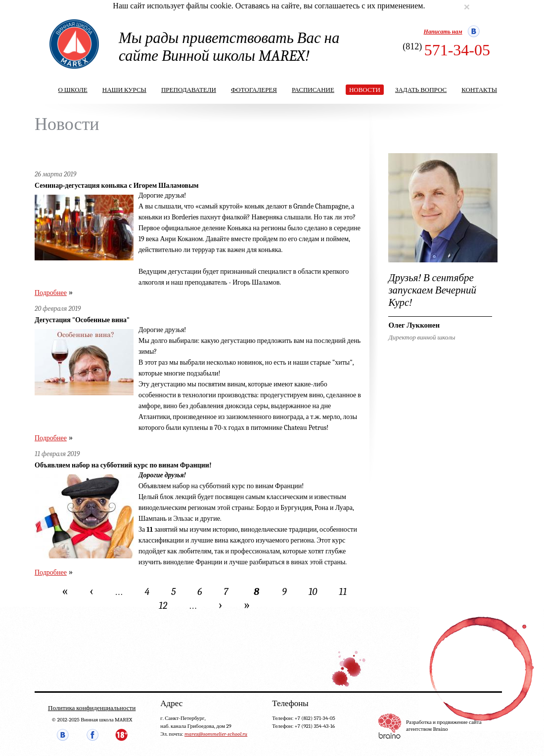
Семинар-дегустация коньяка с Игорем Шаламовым (117, 186)
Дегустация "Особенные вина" (82, 320)
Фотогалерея (254, 90)
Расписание (313, 90)
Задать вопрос (421, 90)
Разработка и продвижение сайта (444, 722)
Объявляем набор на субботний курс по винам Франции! (123, 465)
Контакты (479, 90)
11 (343, 592)
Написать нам (443, 32)
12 (163, 606)
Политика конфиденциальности (92, 708)
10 (313, 592)
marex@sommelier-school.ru (216, 734)
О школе (73, 90)
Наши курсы (124, 90)
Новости (365, 90)
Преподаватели (189, 90)
